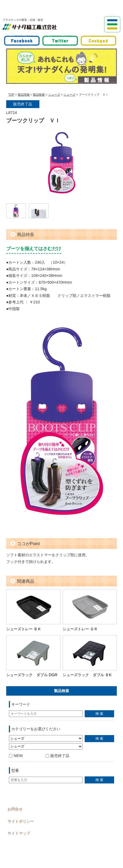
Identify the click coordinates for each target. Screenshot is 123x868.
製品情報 (24, 95)
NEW (16, 756)
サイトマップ (19, 833)
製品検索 (39, 95)
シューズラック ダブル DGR (32, 675)
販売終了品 (57, 756)
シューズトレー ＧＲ (80, 629)
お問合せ (15, 809)
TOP (11, 95)
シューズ (54, 95)
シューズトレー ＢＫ (24, 629)
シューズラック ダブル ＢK (87, 675)
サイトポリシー (21, 821)
